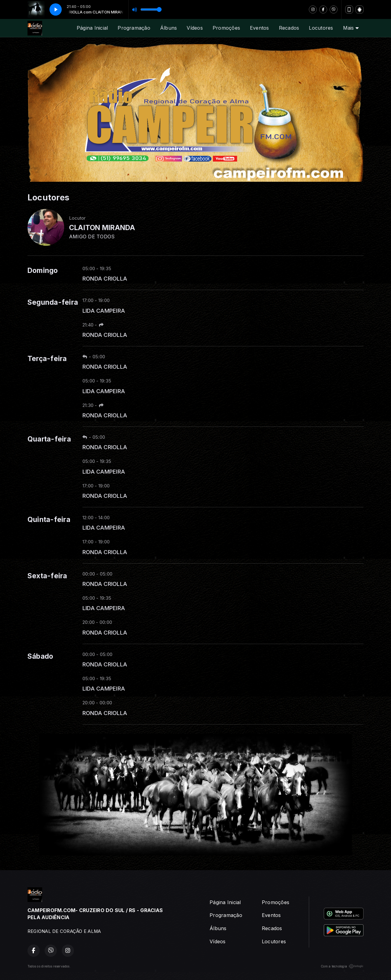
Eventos (259, 28)
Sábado (40, 656)
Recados (289, 28)
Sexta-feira (47, 576)
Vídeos (195, 28)
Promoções (226, 28)
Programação (134, 28)
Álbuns (168, 28)
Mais (351, 28)
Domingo (43, 270)
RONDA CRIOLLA (105, 278)
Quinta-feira (49, 520)
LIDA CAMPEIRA (104, 311)
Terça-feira (47, 359)
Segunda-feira (53, 302)
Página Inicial (92, 28)
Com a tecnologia (342, 966)
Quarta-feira (49, 439)
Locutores (321, 28)
